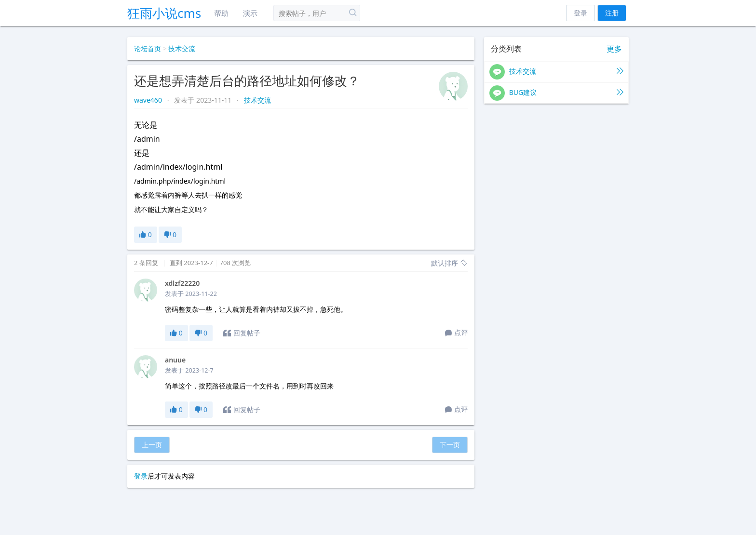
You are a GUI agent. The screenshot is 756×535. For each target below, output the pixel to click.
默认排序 (449, 263)
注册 (612, 13)
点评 (456, 333)
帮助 (221, 13)
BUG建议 (556, 93)
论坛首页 (148, 48)
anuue (175, 360)
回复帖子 (242, 333)
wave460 (149, 100)
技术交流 (182, 48)
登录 (580, 13)
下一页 (450, 445)
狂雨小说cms (164, 13)
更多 (614, 49)
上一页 (152, 445)
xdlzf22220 (182, 283)
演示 (250, 13)
